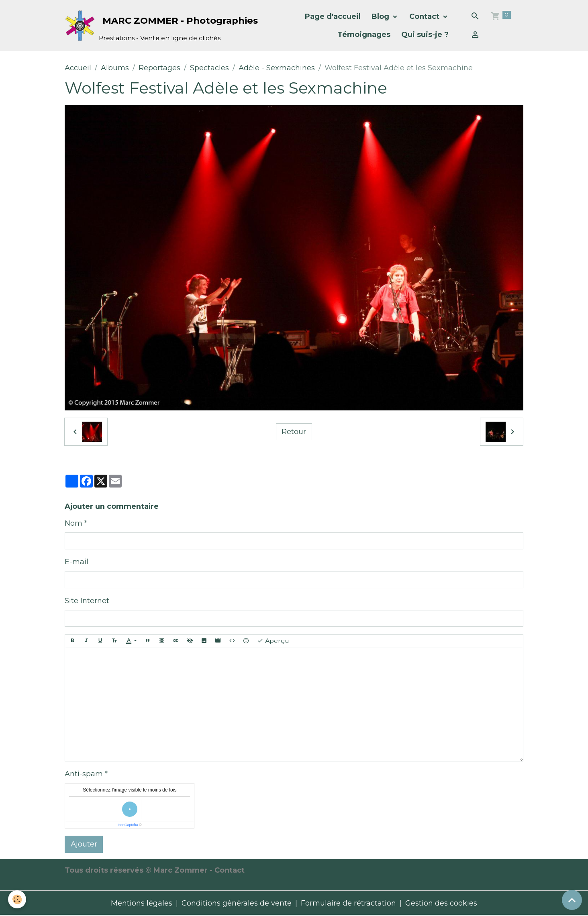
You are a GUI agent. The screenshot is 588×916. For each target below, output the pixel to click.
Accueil (78, 68)
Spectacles (209, 68)
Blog (381, 16)
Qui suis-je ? (425, 35)
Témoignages (364, 35)
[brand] (148, 26)
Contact (425, 16)
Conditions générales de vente (237, 903)
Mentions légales (142, 903)
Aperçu (273, 641)
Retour (294, 432)
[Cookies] (17, 899)
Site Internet (87, 601)
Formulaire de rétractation (348, 903)
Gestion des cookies (441, 903)
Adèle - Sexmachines (277, 68)
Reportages (159, 68)
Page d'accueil (333, 16)
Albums (115, 68)
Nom (73, 523)
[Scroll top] (572, 900)
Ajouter (84, 844)
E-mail (77, 562)
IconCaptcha (128, 825)
